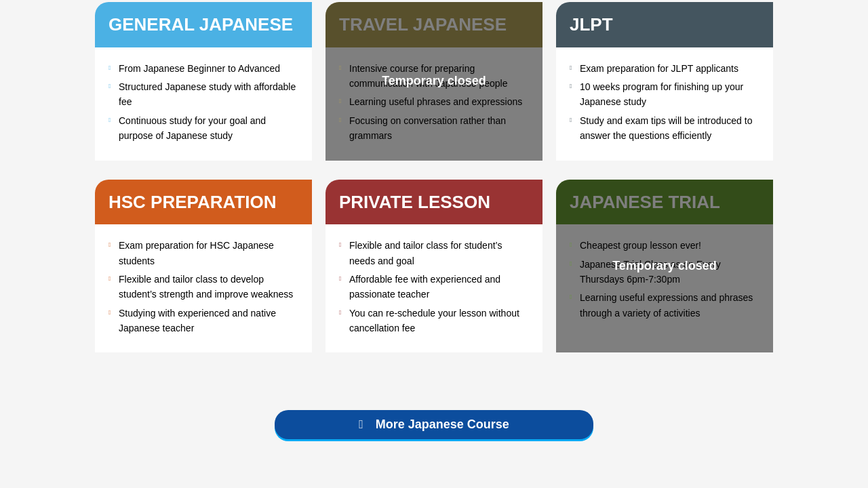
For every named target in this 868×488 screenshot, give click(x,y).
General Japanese (201, 24)
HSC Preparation (193, 202)
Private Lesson (415, 202)
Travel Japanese (423, 24)
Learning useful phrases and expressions (436, 102)
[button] (434, 425)
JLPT (591, 24)
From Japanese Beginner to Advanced (199, 68)
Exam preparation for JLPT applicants (659, 68)
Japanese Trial (645, 202)
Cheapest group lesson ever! (640, 245)
